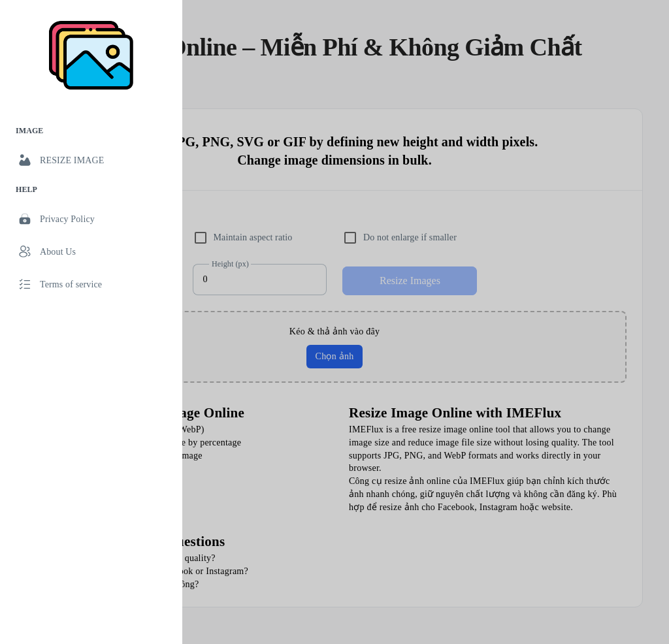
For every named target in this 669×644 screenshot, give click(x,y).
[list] (91, 210)
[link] (91, 160)
